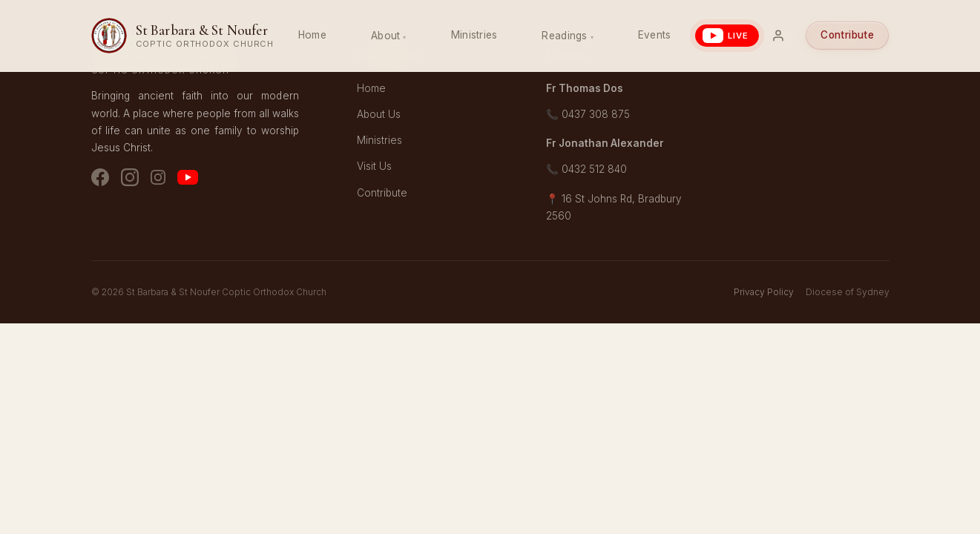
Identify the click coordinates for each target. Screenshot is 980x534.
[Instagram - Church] (130, 180)
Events (655, 35)
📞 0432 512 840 (586, 169)
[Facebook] (100, 180)
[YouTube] (188, 180)
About (385, 36)
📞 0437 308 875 (588, 114)
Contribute (847, 35)
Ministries (474, 35)
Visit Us (374, 166)
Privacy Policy (764, 292)
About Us (379, 114)
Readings (564, 36)
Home (312, 35)
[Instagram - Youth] (158, 180)
